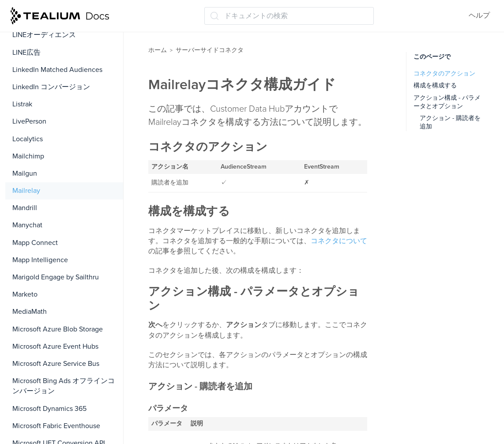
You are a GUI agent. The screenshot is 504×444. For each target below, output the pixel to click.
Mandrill (25, 208)
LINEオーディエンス (44, 35)
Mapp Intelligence (40, 260)
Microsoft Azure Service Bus (56, 364)
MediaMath (30, 312)
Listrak (22, 104)
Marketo (25, 294)
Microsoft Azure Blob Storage (58, 329)
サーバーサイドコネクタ (210, 50)
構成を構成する (435, 85)
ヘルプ (479, 15)
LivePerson (29, 121)
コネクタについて (339, 241)
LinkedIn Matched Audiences (57, 70)
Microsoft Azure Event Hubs (55, 346)
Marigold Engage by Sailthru (56, 277)
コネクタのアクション (444, 73)
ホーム (158, 50)
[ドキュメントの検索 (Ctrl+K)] (289, 16)
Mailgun (25, 173)
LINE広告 (26, 53)
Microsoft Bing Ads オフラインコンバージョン (64, 386)
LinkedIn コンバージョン (51, 87)
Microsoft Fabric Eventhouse (56, 426)
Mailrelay (26, 191)
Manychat (27, 225)
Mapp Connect (35, 243)
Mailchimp (28, 156)
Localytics (28, 139)
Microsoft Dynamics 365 (49, 409)
